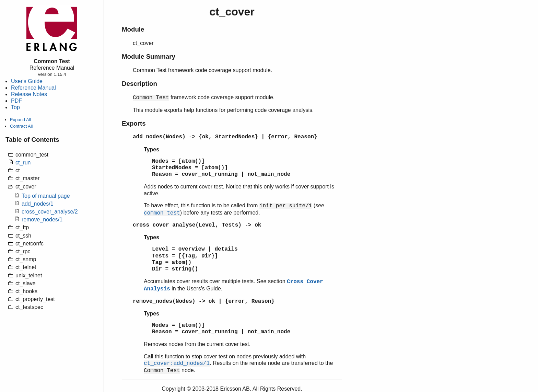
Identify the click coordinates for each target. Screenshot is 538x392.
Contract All (21, 126)
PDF (16, 101)
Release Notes (29, 94)
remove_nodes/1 (42, 220)
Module (133, 29)
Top (15, 107)
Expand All (20, 120)
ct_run (23, 163)
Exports (134, 123)
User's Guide (27, 81)
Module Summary (149, 56)
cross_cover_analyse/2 (50, 212)
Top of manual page (46, 196)
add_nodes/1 (38, 204)
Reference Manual (33, 88)
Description (139, 84)
